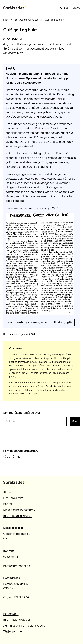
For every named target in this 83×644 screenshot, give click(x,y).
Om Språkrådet (13, 498)
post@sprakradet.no (17, 566)
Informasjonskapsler (17, 620)
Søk (65, 8)
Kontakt (8, 504)
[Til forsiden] (14, 8)
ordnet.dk (12, 158)
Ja (9, 457)
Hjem (6, 20)
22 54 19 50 (11, 557)
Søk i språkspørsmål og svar (22, 413)
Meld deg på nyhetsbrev (19, 510)
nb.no (40, 158)
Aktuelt (8, 492)
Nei (19, 457)
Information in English (18, 516)
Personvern (11, 614)
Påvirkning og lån (63, 322)
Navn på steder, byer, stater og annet (27, 322)
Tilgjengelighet (13, 631)
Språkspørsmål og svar (27, 20)
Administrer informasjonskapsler (25, 626)
